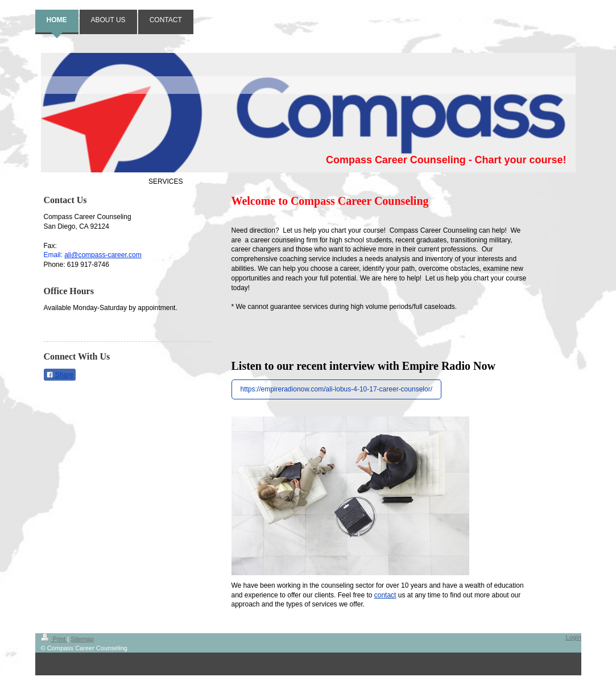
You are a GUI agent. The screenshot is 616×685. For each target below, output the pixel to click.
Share (60, 375)
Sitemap (82, 639)
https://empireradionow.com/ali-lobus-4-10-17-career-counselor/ (337, 389)
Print (54, 639)
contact (385, 595)
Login (574, 637)
